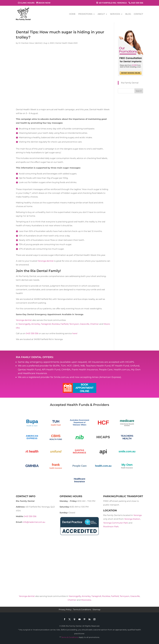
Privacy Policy (65, 609)
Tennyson (74, 324)
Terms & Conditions (82, 609)
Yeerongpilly (24, 324)
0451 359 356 (137, 3)
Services (115, 14)
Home (72, 14)
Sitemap (96, 609)
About (101, 14)
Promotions (85, 14)
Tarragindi (46, 324)
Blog (128, 14)
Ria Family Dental (130, 83)
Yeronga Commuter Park (116, 523)
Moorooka (86, 600)
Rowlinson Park (111, 527)
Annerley (36, 324)
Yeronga (138, 515)
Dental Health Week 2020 (66, 43)
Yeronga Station (132, 519)
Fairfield (64, 324)
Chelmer (94, 324)
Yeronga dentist (46, 261)
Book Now (45, 3)
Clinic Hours (27, 3)
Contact (138, 14)
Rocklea (56, 324)
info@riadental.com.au (34, 522)
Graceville (85, 324)
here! (75, 333)
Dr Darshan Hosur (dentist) (30, 43)
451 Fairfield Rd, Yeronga (113, 3)
